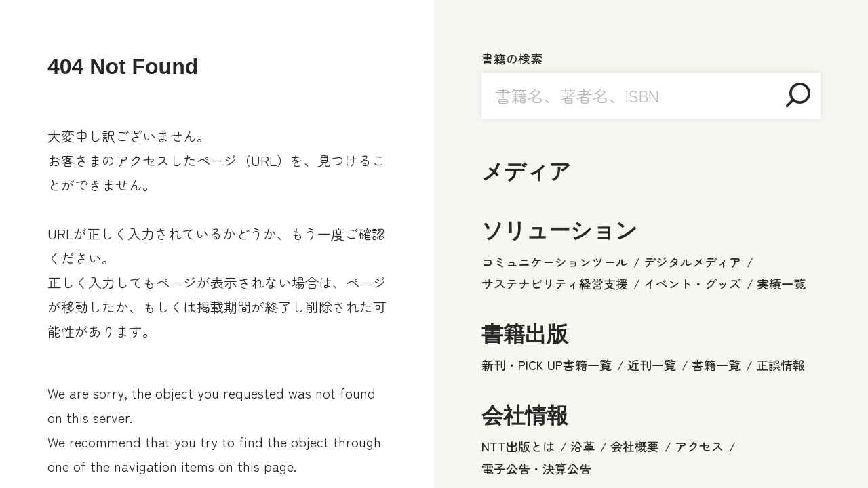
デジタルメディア (692, 262)
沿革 (583, 446)
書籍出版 (525, 334)
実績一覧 (781, 283)
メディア (526, 171)
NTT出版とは (518, 446)
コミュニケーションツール (555, 262)
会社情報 (525, 415)
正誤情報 (781, 365)
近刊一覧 (652, 365)
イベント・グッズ (692, 283)
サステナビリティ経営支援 (555, 283)
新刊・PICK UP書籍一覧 (547, 365)
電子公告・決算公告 (536, 468)
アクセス (699, 446)
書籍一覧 (716, 365)
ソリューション (559, 230)
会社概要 (635, 446)
